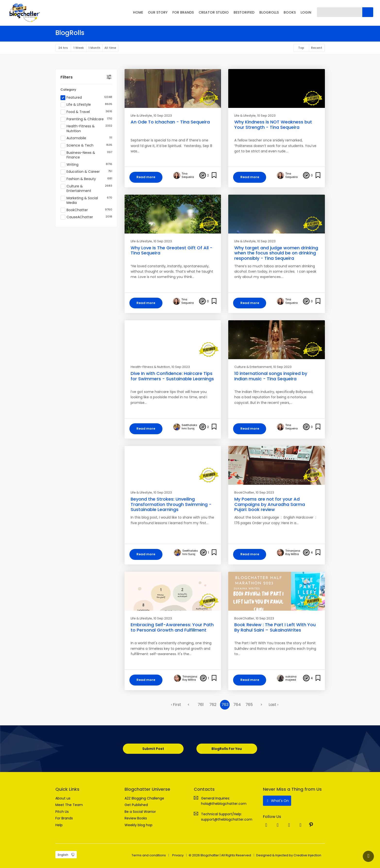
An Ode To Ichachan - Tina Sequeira (170, 122)
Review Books (136, 818)
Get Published (136, 805)
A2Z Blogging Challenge (144, 799)
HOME (138, 12)
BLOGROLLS (269, 12)
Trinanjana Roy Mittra (293, 553)
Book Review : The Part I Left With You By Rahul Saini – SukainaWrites (275, 628)
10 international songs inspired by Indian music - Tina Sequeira (271, 376)
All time (111, 48)
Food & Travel (86, 112)
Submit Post (153, 749)
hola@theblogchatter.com (224, 804)
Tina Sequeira (188, 176)
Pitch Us (62, 812)
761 (201, 705)
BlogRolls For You (227, 749)
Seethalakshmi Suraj (189, 427)
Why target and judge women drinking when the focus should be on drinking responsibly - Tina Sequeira (276, 253)
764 (237, 705)
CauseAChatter (86, 217)
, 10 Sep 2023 (162, 116)
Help (59, 825)
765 (249, 705)
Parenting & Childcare (86, 119)
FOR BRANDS (183, 12)
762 (213, 705)
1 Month (95, 48)
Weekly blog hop (139, 825)
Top (301, 48)
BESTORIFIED (244, 12)
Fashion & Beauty (86, 179)
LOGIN (306, 12)
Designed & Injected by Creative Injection (289, 855)
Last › (273, 705)
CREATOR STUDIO (214, 12)
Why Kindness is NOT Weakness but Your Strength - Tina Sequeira (273, 125)
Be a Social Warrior (140, 812)
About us (63, 799)
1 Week (79, 48)
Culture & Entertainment (86, 189)
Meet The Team (69, 805)
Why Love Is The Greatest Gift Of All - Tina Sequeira (172, 250)
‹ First (176, 705)
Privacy (178, 855)
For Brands (64, 818)
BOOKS (290, 12)
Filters (67, 77)
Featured (86, 98)
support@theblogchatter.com (227, 820)
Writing (86, 165)
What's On (277, 801)
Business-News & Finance (86, 155)
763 (225, 705)
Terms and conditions (149, 855)
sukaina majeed (291, 679)
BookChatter (86, 210)
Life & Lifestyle (86, 105)
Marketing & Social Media (86, 201)
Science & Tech (86, 146)
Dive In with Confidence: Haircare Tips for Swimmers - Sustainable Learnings (172, 376)
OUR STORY (158, 12)
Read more (146, 177)
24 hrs (63, 48)
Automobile (86, 139)
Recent (317, 48)
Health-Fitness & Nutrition (86, 129)
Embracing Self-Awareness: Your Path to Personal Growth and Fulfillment (172, 628)
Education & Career (86, 172)
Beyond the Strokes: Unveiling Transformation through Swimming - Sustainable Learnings (171, 504)
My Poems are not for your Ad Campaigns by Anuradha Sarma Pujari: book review (270, 504)
